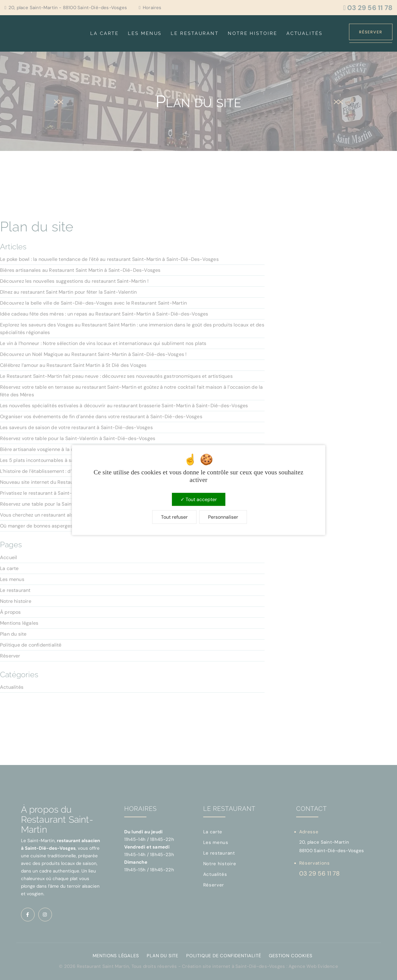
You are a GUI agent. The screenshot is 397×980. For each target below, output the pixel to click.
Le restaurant (195, 33)
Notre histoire (253, 33)
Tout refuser (174, 517)
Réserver (371, 32)
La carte (104, 33)
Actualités (305, 33)
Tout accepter (199, 499)
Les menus (145, 33)
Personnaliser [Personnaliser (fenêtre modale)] (223, 517)
